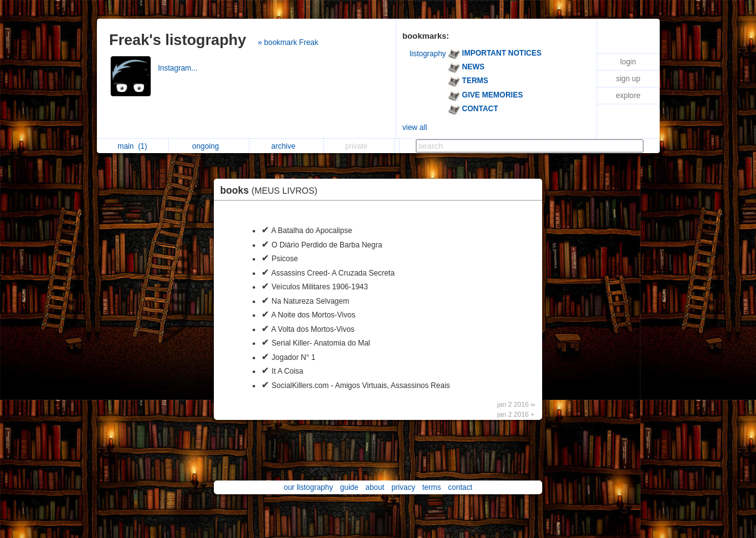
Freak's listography (178, 40)
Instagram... (179, 68)
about (375, 487)
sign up (628, 79)
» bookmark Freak (288, 42)
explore (628, 96)
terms (431, 487)
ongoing (209, 146)
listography (428, 54)
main (132, 146)
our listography (309, 487)
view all (415, 127)
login (628, 62)
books (272, 190)
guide (349, 487)
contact (461, 487)
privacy (403, 487)
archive (287, 146)
